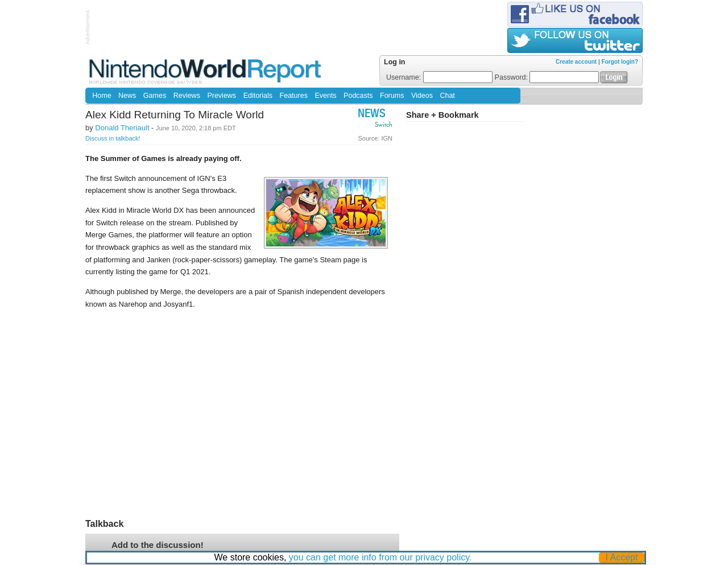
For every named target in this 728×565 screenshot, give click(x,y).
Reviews (187, 96)
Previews (222, 96)
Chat (447, 96)
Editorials (258, 96)
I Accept (622, 557)
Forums (392, 96)
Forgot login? (620, 62)
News (127, 96)
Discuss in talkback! (113, 138)
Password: (547, 77)
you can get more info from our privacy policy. (380, 557)
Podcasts (358, 96)
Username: (439, 77)
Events (325, 96)
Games (155, 96)
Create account (576, 62)
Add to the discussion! (158, 545)
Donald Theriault (122, 128)
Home (102, 96)
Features (294, 96)
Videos (422, 96)
